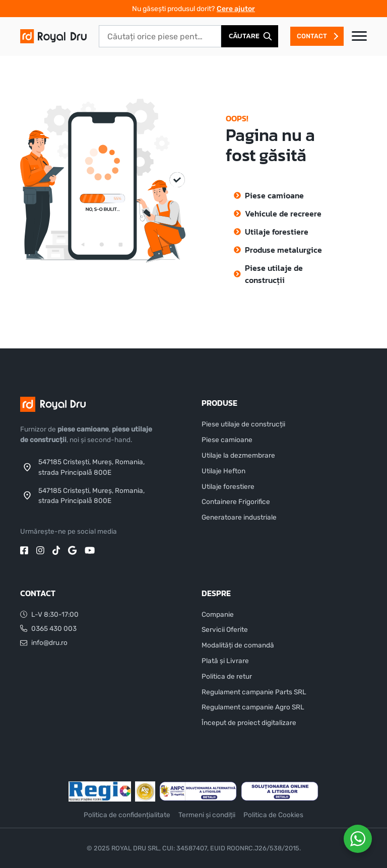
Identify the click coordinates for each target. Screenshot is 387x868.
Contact (312, 36)
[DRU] (53, 35)
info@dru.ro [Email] (44, 643)
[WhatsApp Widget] (358, 839)
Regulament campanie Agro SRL (253, 707)
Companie (218, 614)
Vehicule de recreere (283, 213)
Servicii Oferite (225, 629)
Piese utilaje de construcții (274, 274)
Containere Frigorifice (236, 501)
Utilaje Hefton (223, 471)
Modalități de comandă (238, 645)
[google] (72, 549)
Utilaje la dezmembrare (238, 455)
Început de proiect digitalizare (249, 722)
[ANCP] (198, 791)
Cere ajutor (236, 9)
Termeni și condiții (207, 815)
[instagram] (40, 549)
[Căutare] (250, 36)
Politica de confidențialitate (127, 815)
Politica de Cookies (273, 815)
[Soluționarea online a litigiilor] (280, 791)
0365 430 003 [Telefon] (48, 628)
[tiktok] (56, 549)
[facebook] (24, 549)
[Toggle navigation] (359, 36)
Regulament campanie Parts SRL (254, 692)
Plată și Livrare (225, 661)
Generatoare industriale (239, 517)
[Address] (91, 467)
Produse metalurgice (283, 250)
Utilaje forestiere (277, 232)
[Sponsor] (100, 791)
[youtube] (90, 549)
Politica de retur (227, 676)
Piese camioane (274, 195)
